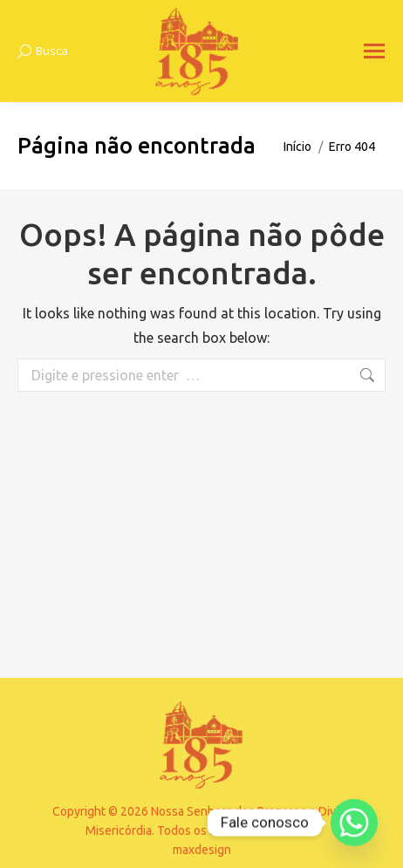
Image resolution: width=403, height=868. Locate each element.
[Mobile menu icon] (374, 51)
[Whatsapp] (354, 823)
